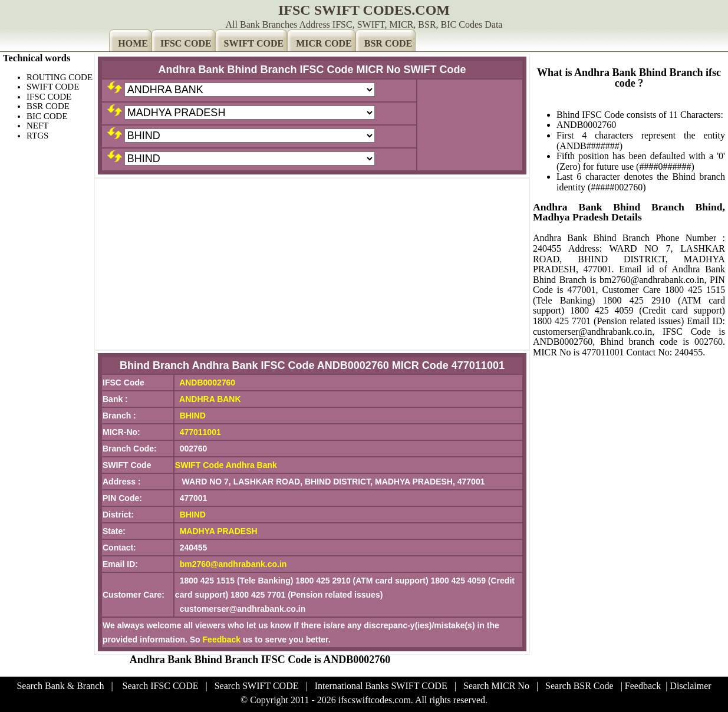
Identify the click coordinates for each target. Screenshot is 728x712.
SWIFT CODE (254, 43)
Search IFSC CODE (161, 686)
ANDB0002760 (207, 383)
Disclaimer (690, 686)
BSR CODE (388, 43)
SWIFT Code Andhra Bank (226, 465)
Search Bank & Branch (60, 686)
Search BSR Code (579, 686)
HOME (133, 43)
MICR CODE (324, 43)
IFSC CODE (186, 43)
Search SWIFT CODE (257, 686)
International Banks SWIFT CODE (381, 686)
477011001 (200, 432)
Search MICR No (496, 686)
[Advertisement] (312, 264)
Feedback (222, 640)
